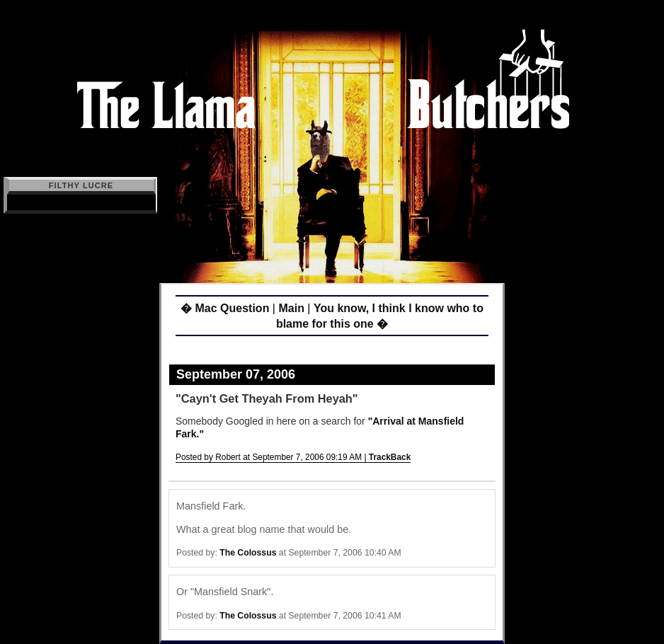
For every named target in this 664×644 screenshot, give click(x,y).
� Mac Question (225, 308)
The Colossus (248, 553)
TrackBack (390, 457)
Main (291, 308)
